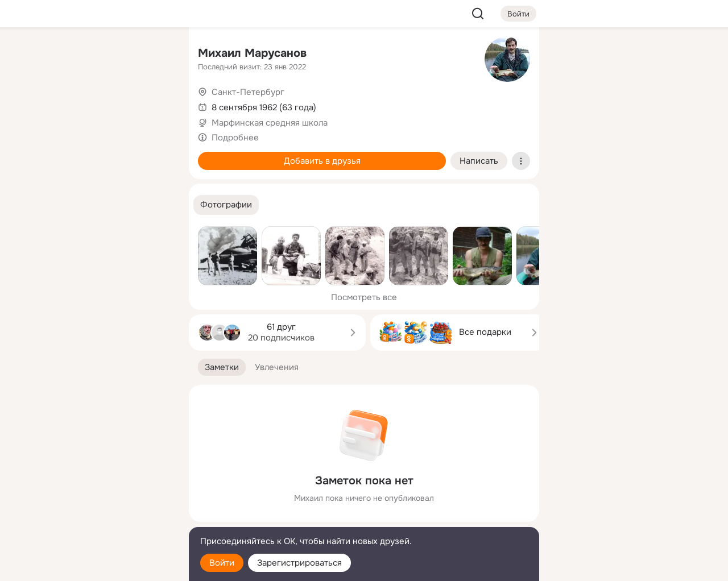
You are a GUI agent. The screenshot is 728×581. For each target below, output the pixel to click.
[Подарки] (55, 155)
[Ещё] (105, 493)
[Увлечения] (105, 55)
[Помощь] (55, 205)
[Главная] (55, 55)
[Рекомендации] (105, 205)
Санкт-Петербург (248, 92)
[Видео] (155, 105)
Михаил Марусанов (252, 53)
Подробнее (235, 138)
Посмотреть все (364, 297)
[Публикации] (55, 105)
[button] (226, 205)
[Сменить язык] (105, 518)
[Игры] (155, 155)
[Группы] (155, 55)
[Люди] (105, 105)
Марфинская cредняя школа (270, 123)
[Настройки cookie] (105, 566)
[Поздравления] (105, 155)
